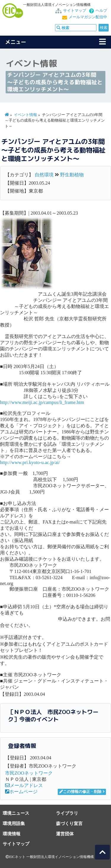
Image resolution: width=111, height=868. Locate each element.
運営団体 (65, 834)
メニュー (16, 42)
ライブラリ (67, 813)
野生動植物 (72, 175)
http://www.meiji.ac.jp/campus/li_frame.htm (42, 402)
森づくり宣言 (69, 823)
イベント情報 (25, 115)
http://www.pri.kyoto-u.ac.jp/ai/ (30, 462)
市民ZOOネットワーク (29, 773)
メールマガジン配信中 (88, 17)
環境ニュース (16, 813)
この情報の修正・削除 (80, 792)
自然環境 (44, 175)
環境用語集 (14, 823)
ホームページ (21, 792)
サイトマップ (75, 11)
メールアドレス (24, 785)
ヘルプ (101, 11)
